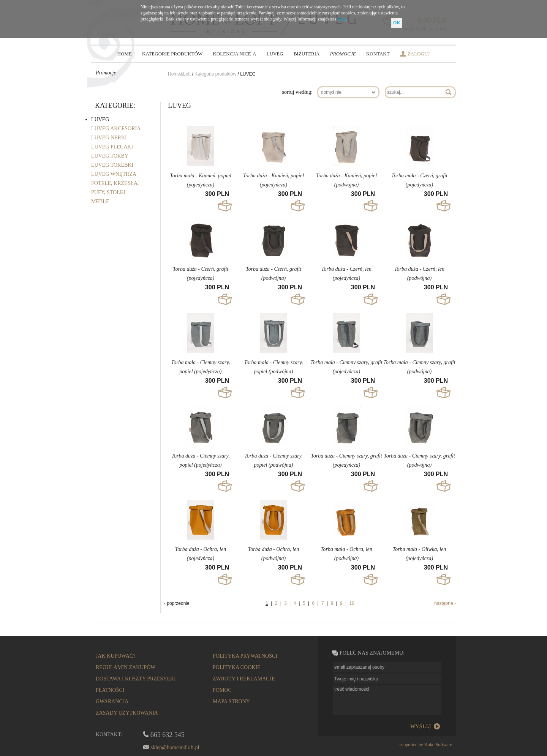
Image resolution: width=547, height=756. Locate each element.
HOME (125, 54)
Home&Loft (180, 74)
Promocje (343, 54)
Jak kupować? (116, 656)
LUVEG (275, 54)
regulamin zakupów (126, 667)
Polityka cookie (237, 667)
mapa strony (231, 702)
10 (352, 603)
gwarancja (112, 702)
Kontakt (378, 54)
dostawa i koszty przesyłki (136, 679)
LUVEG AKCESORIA (116, 129)
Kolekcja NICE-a (235, 54)
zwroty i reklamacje (244, 679)
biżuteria (307, 54)
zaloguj (419, 54)
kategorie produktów (172, 54)
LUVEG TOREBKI (112, 165)
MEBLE (100, 201)
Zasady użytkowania (127, 713)
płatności (110, 690)
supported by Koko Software (426, 745)
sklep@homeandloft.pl (175, 747)
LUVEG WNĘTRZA (114, 174)
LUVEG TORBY (110, 156)
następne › (445, 603)
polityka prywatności (245, 656)
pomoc (222, 690)
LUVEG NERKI (109, 138)
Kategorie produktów (215, 74)
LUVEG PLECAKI (112, 147)
